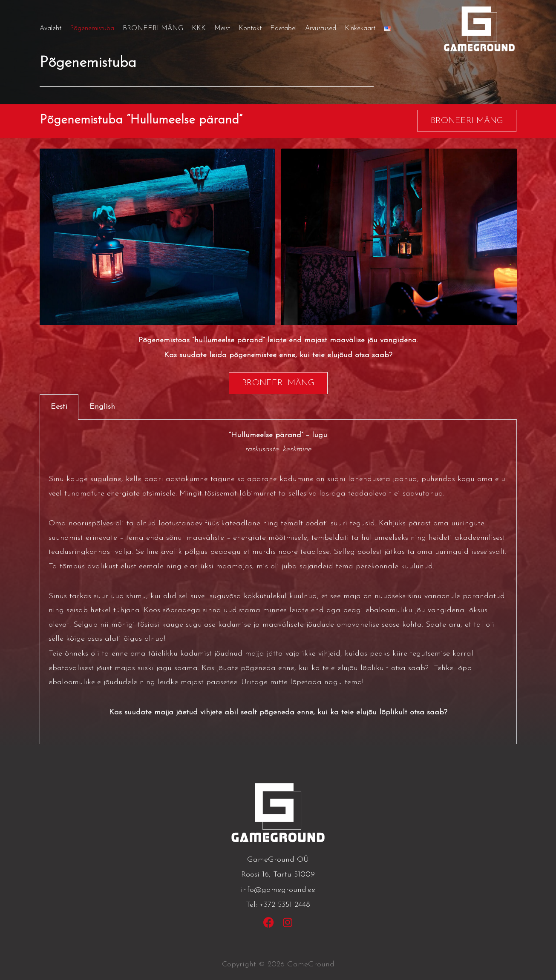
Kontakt (250, 29)
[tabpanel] (278, 582)
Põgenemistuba (92, 29)
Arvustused (321, 29)
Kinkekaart (360, 29)
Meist (222, 29)
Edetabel (283, 29)
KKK (199, 29)
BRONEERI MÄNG (153, 29)
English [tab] (102, 407)
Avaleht (50, 29)
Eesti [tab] (59, 407)
